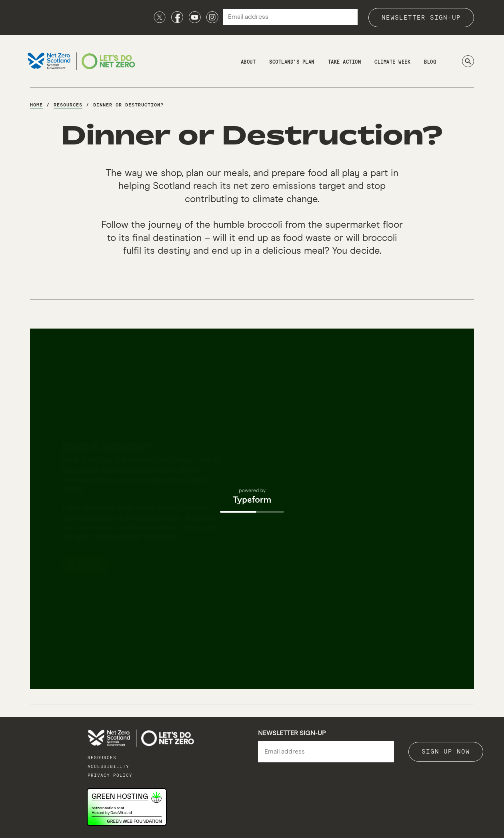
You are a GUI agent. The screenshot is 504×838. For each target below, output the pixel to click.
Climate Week (392, 62)
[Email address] (290, 17)
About (248, 62)
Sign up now (446, 752)
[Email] (326, 752)
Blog (430, 62)
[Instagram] (212, 17)
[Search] (468, 61)
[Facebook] (177, 17)
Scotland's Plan (292, 62)
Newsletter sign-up (421, 18)
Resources (102, 758)
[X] (160, 17)
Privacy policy (110, 775)
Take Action (345, 62)
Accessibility (108, 767)
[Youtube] (195, 17)
